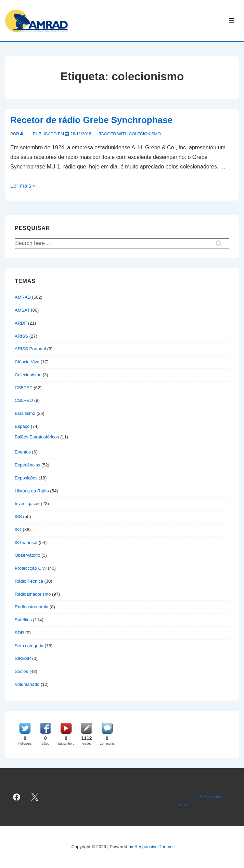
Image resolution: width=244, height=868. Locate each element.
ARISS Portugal (30, 349)
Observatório (27, 555)
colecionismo (145, 134)
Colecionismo (28, 375)
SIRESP (23, 658)
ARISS (21, 336)
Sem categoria (29, 646)
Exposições (26, 478)
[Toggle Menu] (232, 21)
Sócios (21, 671)
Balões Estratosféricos (37, 437)
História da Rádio (32, 491)
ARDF (21, 323)
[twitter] (35, 797)
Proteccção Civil (31, 568)
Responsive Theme (154, 847)
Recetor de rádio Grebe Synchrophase (91, 120)
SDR (19, 633)
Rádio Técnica (29, 581)
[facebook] (17, 797)
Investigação (27, 504)
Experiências (27, 465)
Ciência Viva (27, 362)
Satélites (23, 620)
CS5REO (24, 400)
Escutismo (25, 413)
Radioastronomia (31, 607)
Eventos (23, 452)
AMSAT (22, 310)
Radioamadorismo (33, 594)
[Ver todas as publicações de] (23, 134)
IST (18, 530)
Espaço (22, 426)
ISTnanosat (26, 542)
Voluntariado (27, 684)
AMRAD (23, 297)
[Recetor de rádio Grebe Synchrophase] (81, 134)
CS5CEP (24, 388)
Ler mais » (23, 186)
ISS (18, 517)
